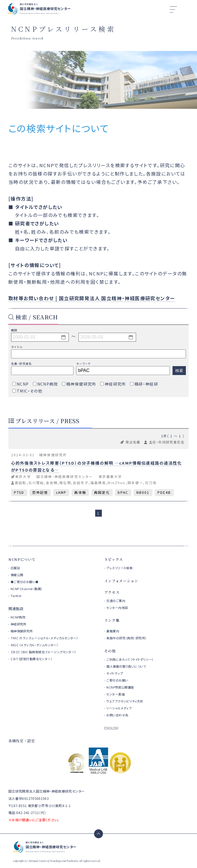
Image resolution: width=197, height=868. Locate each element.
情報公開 (17, 575)
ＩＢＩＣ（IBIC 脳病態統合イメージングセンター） (44, 652)
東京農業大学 (110, 476)
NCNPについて (22, 559)
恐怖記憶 (40, 492)
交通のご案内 (116, 601)
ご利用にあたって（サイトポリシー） (130, 659)
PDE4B (164, 492)
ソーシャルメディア (119, 708)
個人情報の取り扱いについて (126, 666)
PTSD (19, 492)
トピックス (114, 559)
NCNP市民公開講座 (120, 687)
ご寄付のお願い (117, 680)
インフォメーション (121, 581)
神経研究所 (19, 624)
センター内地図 (117, 608)
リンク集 (112, 620)
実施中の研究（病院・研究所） (126, 638)
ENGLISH (111, 728)
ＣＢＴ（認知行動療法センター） (32, 659)
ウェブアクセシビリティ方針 (125, 701)
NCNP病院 (18, 617)
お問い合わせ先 (117, 715)
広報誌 (15, 568)
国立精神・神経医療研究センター (65, 476)
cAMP (61, 492)
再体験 (80, 492)
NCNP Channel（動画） (27, 589)
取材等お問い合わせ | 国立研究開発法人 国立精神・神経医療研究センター (92, 298)
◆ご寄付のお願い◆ (25, 582)
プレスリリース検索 (119, 568)
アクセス (112, 592)
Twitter (16, 596)
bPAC (123, 492)
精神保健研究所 (22, 631)
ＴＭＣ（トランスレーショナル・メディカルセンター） (45, 638)
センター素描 (115, 694)
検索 (179, 371)
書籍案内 (113, 631)
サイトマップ (115, 673)
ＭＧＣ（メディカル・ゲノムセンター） (35, 645)
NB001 (143, 492)
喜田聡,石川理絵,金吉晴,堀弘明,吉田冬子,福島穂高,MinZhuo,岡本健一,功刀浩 (86, 483)
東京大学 (23, 476)
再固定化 (102, 492)
